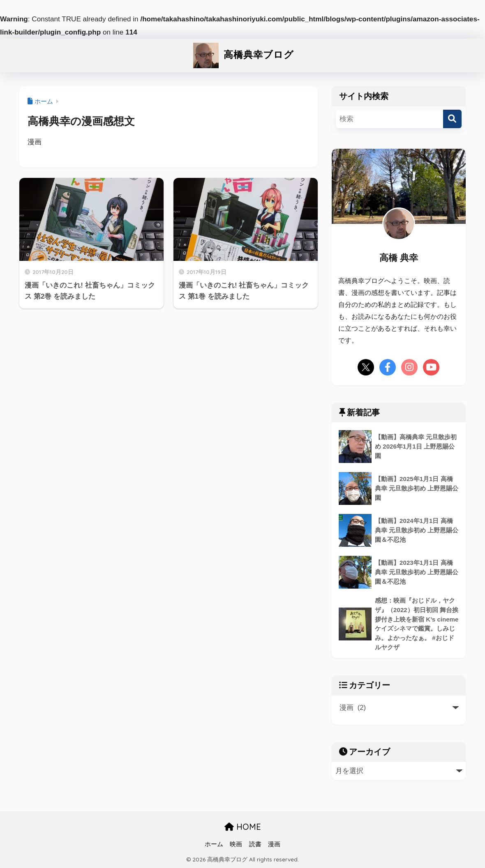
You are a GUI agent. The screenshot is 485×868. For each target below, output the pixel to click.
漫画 (274, 844)
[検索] (452, 119)
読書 (255, 844)
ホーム (214, 844)
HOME (243, 827)
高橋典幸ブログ (242, 54)
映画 (236, 844)
